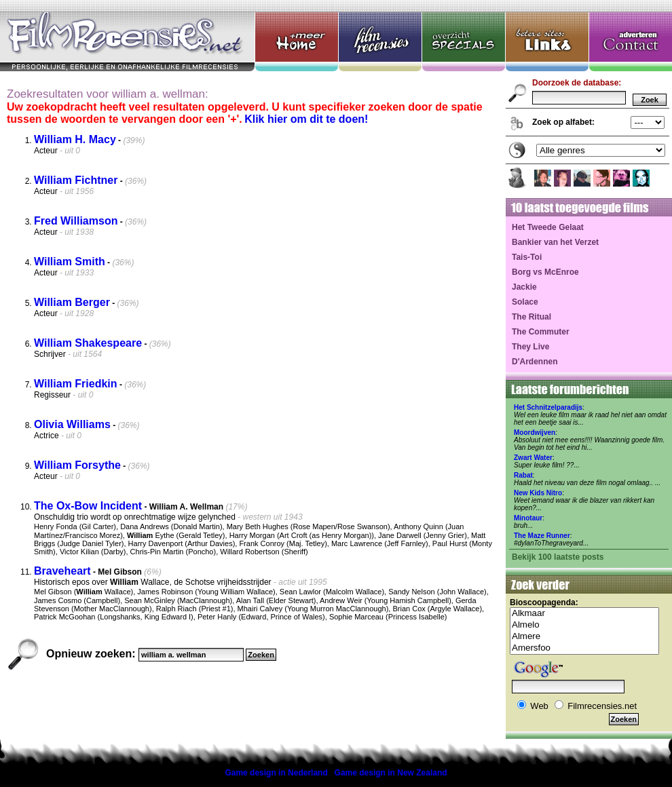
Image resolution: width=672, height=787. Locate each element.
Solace (525, 302)
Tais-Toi (527, 257)
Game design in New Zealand (391, 773)
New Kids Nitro (538, 493)
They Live (530, 347)
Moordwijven (535, 433)
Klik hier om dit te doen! (306, 119)
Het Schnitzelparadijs (548, 407)
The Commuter (541, 332)
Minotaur (528, 518)
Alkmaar (584, 614)
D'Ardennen (535, 362)
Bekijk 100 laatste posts (558, 557)
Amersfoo (584, 648)
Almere (584, 637)
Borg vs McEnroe (545, 272)
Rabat (523, 475)
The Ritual (531, 317)
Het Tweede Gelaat (548, 227)
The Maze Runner (542, 536)
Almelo (584, 625)
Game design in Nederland (276, 773)
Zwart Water (533, 458)
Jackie (524, 287)
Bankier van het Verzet (555, 242)
